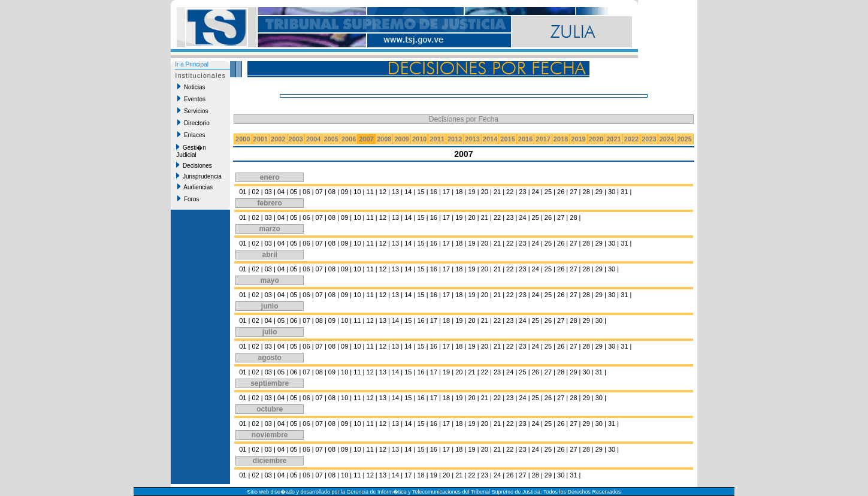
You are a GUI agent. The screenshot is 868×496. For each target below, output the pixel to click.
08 (332, 192)
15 (421, 192)
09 (344, 192)
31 (624, 192)
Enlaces (191, 135)
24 (536, 192)
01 (243, 192)
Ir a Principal (192, 64)
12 (383, 192)
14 (408, 192)
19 (471, 192)
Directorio (193, 123)
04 (281, 192)
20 (485, 192)
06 (306, 192)
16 (434, 192)
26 (561, 192)
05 (294, 192)
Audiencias (195, 187)
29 (599, 192)
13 (395, 192)
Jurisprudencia (199, 176)
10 (357, 192)
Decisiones (194, 165)
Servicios (193, 111)
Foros (188, 199)
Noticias (191, 87)
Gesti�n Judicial (191, 151)
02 (255, 192)
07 (319, 192)
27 (573, 192)
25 (548, 192)
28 (586, 192)
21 (497, 192)
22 (510, 192)
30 (612, 192)
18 (459, 192)
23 (522, 192)
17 (446, 192)
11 (370, 192)
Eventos (191, 99)
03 (268, 192)
